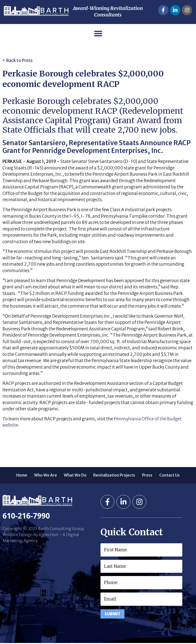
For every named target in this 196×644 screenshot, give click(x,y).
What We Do (74, 475)
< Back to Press (18, 60)
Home (14, 475)
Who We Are (41, 475)
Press (152, 475)
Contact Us (178, 475)
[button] (98, 33)
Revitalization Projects (116, 475)
